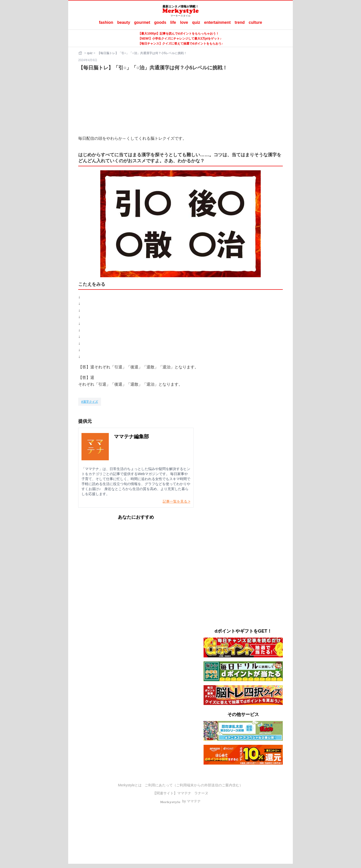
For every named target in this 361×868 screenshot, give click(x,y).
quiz (196, 22)
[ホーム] (81, 53)
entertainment (217, 22)
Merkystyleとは (130, 785)
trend (240, 22)
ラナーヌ (201, 793)
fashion (106, 22)
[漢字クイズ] (90, 402)
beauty (124, 22)
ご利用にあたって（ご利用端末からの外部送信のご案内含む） (194, 785)
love (184, 22)
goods (160, 22)
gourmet (142, 22)
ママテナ (184, 793)
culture (255, 22)
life (173, 22)
